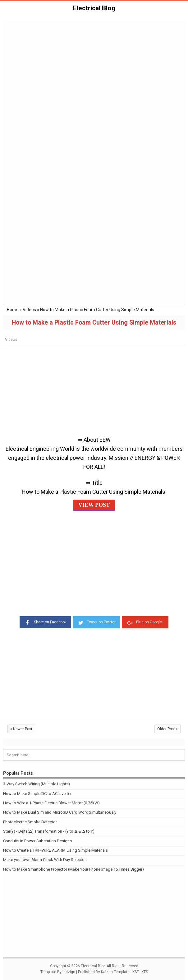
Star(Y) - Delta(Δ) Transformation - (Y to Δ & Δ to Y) (49, 831)
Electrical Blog (94, 8)
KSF (135, 972)
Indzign (69, 972)
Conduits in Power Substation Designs (37, 841)
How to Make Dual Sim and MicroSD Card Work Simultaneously (60, 812)
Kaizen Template (115, 972)
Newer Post (21, 729)
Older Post (167, 729)
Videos (11, 339)
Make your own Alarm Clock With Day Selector (44, 860)
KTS (145, 972)
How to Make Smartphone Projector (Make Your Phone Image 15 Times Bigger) (73, 869)
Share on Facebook (45, 622)
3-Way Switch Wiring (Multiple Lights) (37, 784)
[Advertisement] (94, 68)
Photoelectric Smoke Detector (30, 822)
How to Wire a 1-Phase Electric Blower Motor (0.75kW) (51, 803)
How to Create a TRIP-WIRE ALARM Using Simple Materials (55, 850)
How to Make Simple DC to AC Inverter (37, 794)
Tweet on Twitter (96, 622)
